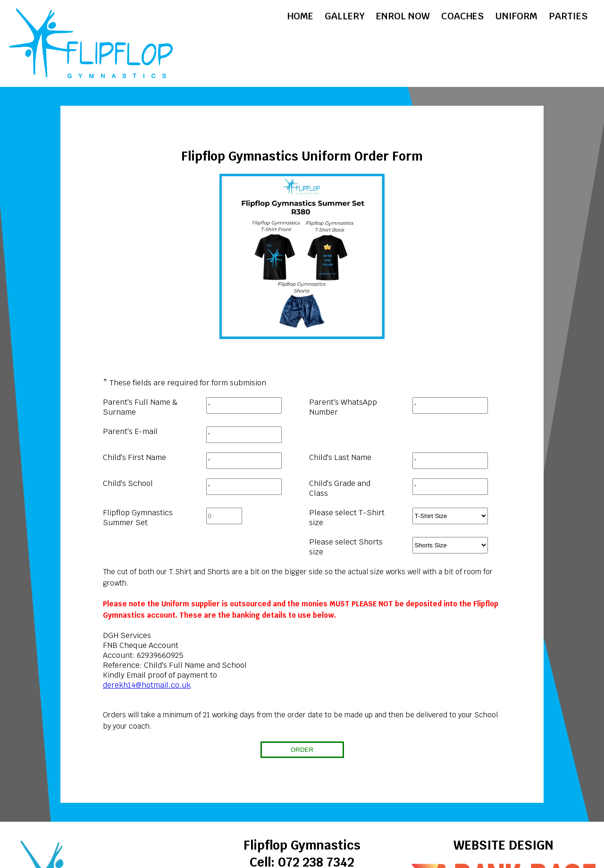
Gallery (345, 16)
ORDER (302, 750)
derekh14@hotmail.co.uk (147, 685)
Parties (568, 16)
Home (300, 16)
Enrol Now (403, 16)
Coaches (462, 16)
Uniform (516, 16)
